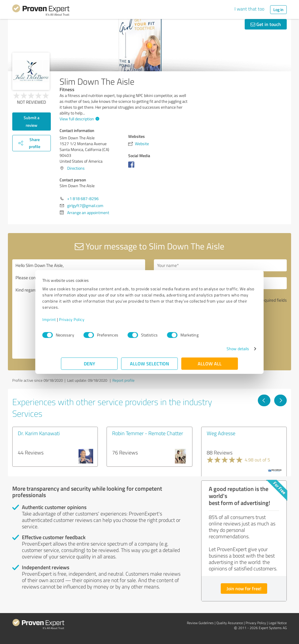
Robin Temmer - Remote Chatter (148, 433)
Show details (219, 349)
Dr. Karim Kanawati (39, 433)
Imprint (68, 319)
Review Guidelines (200, 623)
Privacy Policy (90, 319)
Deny (89, 363)
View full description (79, 119)
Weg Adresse (221, 433)
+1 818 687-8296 (83, 198)
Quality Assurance (230, 623)
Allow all (210, 363)
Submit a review (32, 121)
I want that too (249, 9)
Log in (278, 9)
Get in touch (266, 24)
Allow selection (149, 363)
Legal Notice (278, 623)
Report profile (124, 380)
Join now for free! (244, 588)
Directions (76, 168)
